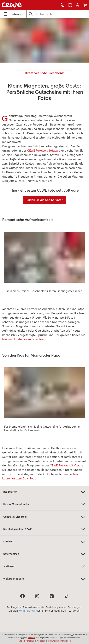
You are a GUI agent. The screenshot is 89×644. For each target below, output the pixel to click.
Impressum (41, 641)
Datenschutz (29, 641)
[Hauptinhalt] (44, 252)
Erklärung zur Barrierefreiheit (59, 641)
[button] (78, 5)
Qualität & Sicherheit (44, 517)
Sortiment (44, 566)
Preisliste (32, 638)
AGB (20, 641)
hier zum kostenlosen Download (24, 339)
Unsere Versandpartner (44, 504)
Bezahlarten (44, 492)
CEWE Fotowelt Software (44, 151)
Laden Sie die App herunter (44, 200)
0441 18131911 (27, 611)
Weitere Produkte (44, 579)
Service (44, 542)
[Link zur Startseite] (19, 5)
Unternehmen (44, 554)
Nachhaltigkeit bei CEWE (44, 529)
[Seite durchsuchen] (58, 14)
